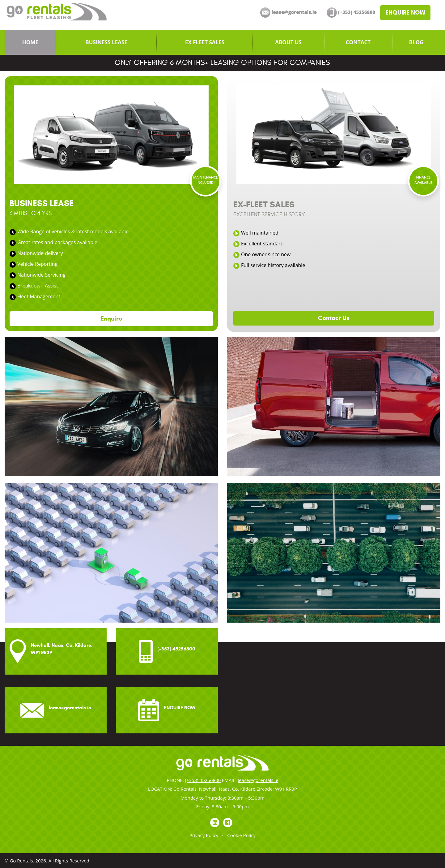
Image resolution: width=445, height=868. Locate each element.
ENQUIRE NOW (405, 13)
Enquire (111, 319)
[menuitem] (30, 42)
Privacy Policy (204, 835)
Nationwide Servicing (41, 275)
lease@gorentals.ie (258, 780)
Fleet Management (39, 296)
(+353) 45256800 (203, 780)
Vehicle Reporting (37, 264)
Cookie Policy (241, 835)
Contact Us (334, 318)
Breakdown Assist (38, 286)
